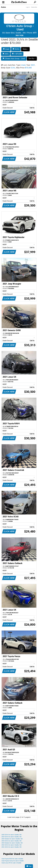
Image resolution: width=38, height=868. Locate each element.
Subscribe (34, 7)
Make (25, 49)
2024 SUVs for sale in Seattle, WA (12, 837)
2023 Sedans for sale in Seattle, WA (12, 843)
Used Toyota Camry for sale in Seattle (13, 861)
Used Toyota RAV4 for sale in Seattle (12, 859)
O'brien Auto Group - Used (14, 59)
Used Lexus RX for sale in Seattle (11, 863)
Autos (3, 7)
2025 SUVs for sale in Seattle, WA (12, 835)
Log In (28, 7)
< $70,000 (17, 54)
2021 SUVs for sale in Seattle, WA (12, 847)
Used (6, 49)
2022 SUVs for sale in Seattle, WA (12, 845)
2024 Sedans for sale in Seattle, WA (12, 839)
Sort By (32, 59)
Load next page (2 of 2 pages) (19, 817)
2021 (6, 54)
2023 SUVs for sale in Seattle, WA (12, 841)
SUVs (16, 49)
